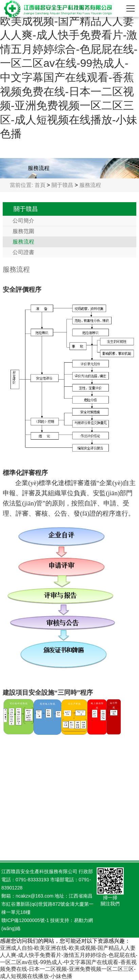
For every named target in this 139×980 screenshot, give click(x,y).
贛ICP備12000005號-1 (25, 920)
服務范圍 (23, 231)
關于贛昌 (62, 185)
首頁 (40, 185)
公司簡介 (23, 221)
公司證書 (23, 252)
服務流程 (90, 185)
